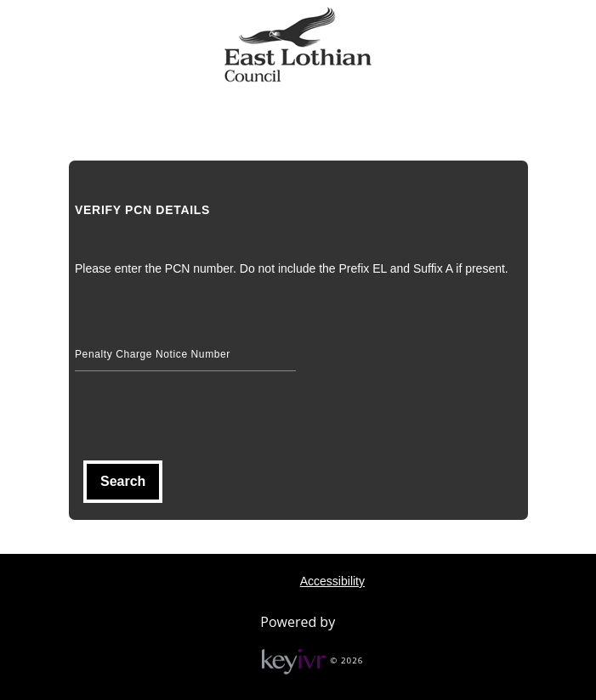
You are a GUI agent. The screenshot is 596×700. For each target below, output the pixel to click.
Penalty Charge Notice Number (153, 354)
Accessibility (332, 581)
